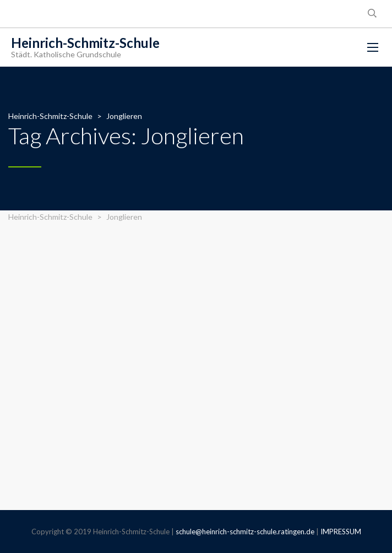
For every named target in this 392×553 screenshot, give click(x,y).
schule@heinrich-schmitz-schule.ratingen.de (245, 532)
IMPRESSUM (341, 532)
